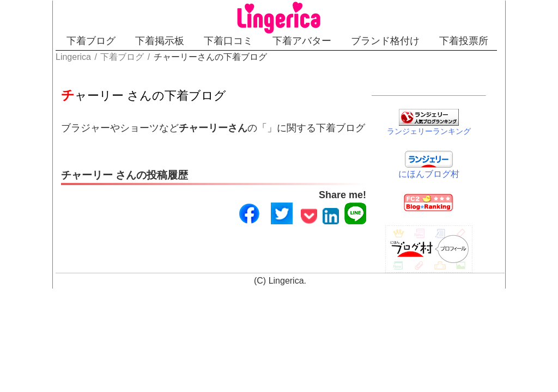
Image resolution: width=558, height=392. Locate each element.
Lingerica (286, 281)
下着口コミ (228, 41)
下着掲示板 (160, 41)
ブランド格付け (385, 41)
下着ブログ (91, 41)
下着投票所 (464, 41)
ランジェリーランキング (429, 131)
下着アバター (302, 41)
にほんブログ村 (429, 174)
